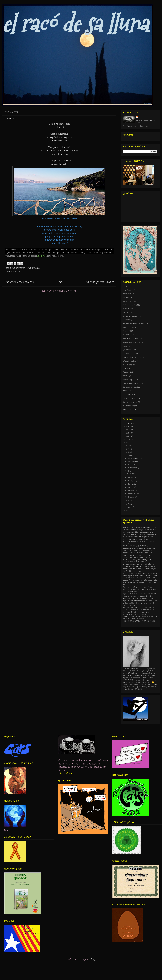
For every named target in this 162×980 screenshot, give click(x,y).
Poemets (127, 368)
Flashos (126, 335)
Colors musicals (130, 305)
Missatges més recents (19, 282)
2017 (128, 449)
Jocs (125, 346)
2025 (128, 427)
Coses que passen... (131, 316)
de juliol (131, 478)
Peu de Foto (128, 365)
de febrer (132, 494)
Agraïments (128, 290)
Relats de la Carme (131, 383)
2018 (128, 446)
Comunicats (128, 309)
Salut (125, 391)
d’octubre (132, 465)
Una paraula (33, 268)
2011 (127, 511)
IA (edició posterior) (132, 339)
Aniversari (128, 294)
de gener (131, 497)
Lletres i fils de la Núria (132, 357)
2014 (128, 501)
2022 (128, 436)
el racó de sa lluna (75, 24)
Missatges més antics (100, 282)
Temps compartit (131, 398)
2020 (128, 443)
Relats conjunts (130, 380)
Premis (126, 376)
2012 (128, 507)
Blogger (94, 959)
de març (131, 491)
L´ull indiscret (18, 268)
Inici (60, 282)
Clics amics (128, 297)
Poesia (126, 372)
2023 (128, 433)
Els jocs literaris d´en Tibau (134, 324)
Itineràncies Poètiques (132, 342)
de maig (131, 484)
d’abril (130, 487)
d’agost (131, 471)
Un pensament (129, 406)
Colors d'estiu (129, 301)
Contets (127, 312)
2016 (128, 452)
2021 (128, 439)
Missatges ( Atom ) (67, 291)
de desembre (133, 458)
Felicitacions (128, 327)
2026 (128, 423)
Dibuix (126, 320)
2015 (128, 455)
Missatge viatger (130, 361)
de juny (131, 481)
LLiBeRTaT (10, 119)
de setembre (133, 468)
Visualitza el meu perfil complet (135, 126)
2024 (128, 430)
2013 (128, 504)
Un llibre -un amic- (131, 402)
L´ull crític (128, 350)
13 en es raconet (13, 272)
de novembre (133, 461)
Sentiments (128, 395)
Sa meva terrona (130, 387)
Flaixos (126, 331)
